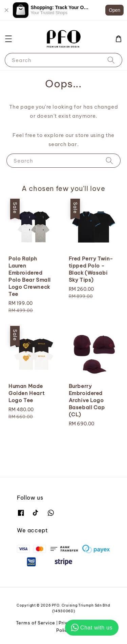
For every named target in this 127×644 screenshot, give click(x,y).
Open (114, 10)
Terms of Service (36, 623)
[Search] (111, 60)
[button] (8, 39)
